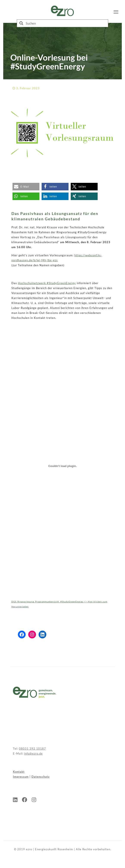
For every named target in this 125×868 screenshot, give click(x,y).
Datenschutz (41, 777)
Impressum (21, 777)
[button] (26, 187)
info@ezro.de (33, 754)
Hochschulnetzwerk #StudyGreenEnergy (47, 283)
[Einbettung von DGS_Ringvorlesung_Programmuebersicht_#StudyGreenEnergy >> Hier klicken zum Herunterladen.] (62, 466)
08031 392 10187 (32, 749)
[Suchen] (62, 23)
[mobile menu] (116, 12)
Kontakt (19, 772)
